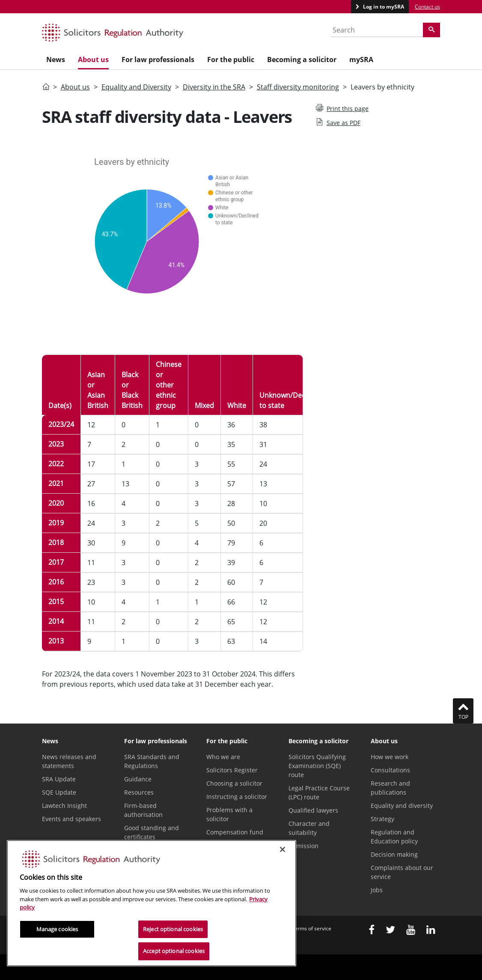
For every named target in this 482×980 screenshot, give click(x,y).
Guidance (138, 779)
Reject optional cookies (173, 929)
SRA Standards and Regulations (152, 761)
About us (75, 87)
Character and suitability (309, 828)
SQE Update (59, 792)
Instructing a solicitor (237, 797)
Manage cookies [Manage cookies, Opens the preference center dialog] (57, 929)
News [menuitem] (56, 60)
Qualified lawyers (313, 810)
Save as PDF (338, 122)
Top (463, 711)
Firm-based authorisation (143, 810)
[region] (152, 903)
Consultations (390, 770)
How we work (390, 757)
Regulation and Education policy (394, 837)
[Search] (431, 30)
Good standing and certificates (152, 832)
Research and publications (390, 788)
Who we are (223, 757)
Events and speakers (71, 819)
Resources (139, 792)
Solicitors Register (232, 770)
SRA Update (59, 779)
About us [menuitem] (93, 60)
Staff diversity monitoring (298, 87)
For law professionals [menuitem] (158, 60)
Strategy (382, 819)
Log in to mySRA (383, 7)
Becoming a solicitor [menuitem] (302, 60)
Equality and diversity (402, 806)
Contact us (427, 7)
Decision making (394, 854)
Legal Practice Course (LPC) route (319, 792)
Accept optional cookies (174, 951)
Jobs (377, 890)
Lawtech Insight (64, 806)
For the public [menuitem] (231, 60)
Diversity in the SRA (214, 87)
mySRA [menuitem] (361, 60)
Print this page (342, 108)
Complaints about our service (402, 872)
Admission (303, 846)
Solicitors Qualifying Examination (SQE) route (317, 766)
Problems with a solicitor (229, 814)
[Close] (283, 849)
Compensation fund (235, 832)
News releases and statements (69, 761)
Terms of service (311, 928)
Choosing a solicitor (234, 783)
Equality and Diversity (136, 87)
